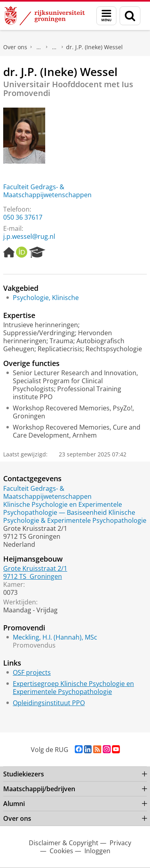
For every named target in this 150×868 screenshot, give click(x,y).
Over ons (15, 47)
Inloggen (97, 851)
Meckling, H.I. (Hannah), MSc (55, 637)
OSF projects (32, 672)
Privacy (120, 843)
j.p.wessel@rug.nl (29, 236)
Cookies (61, 851)
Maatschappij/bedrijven (39, 789)
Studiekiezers (24, 774)
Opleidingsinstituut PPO (49, 703)
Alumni (14, 804)
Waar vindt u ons (54, 47)
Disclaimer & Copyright (64, 843)
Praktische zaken (39, 47)
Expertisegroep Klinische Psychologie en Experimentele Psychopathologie (73, 688)
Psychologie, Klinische (46, 298)
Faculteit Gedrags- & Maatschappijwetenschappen (47, 191)
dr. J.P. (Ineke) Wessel (94, 47)
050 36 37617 (23, 217)
